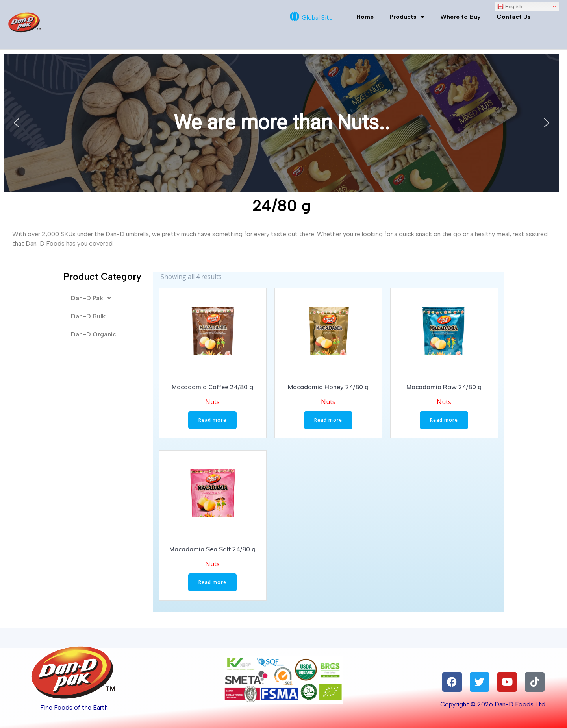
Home (365, 17)
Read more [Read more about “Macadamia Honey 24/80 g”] (328, 420)
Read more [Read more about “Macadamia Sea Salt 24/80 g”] (212, 582)
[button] (17, 123)
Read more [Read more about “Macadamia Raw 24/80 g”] (444, 420)
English (510, 7)
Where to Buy (460, 17)
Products (407, 17)
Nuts (212, 402)
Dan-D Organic (94, 334)
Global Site (317, 18)
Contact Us (514, 17)
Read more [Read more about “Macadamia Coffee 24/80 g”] (212, 420)
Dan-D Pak (93, 298)
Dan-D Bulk (88, 316)
